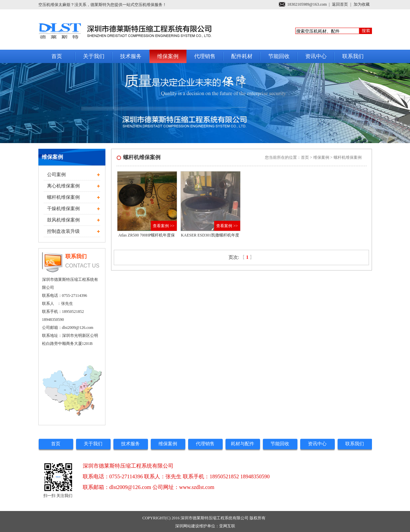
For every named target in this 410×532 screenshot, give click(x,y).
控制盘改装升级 (63, 231)
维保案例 (168, 56)
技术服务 (131, 56)
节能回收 (279, 56)
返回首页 (340, 4)
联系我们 (353, 56)
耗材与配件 (243, 444)
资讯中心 (316, 56)
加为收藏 (362, 4)
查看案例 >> (164, 226)
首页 (57, 56)
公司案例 (56, 175)
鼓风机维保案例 (63, 220)
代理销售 (205, 56)
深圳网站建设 (187, 526)
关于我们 (94, 56)
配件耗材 (242, 56)
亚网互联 (227, 526)
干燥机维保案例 (63, 209)
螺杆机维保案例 (63, 197)
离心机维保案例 (63, 186)
